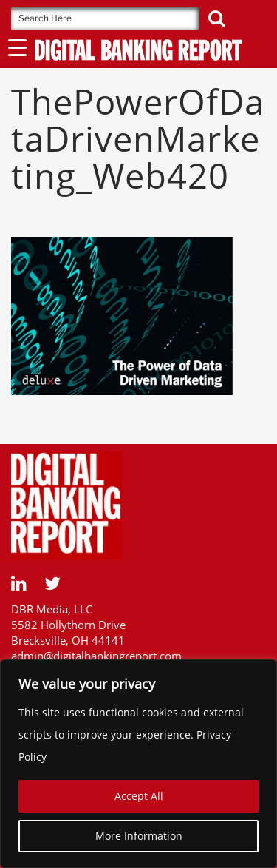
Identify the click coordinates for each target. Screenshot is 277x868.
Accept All (139, 796)
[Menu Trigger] (17, 47)
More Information (139, 836)
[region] (138, 764)
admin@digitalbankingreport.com (96, 656)
